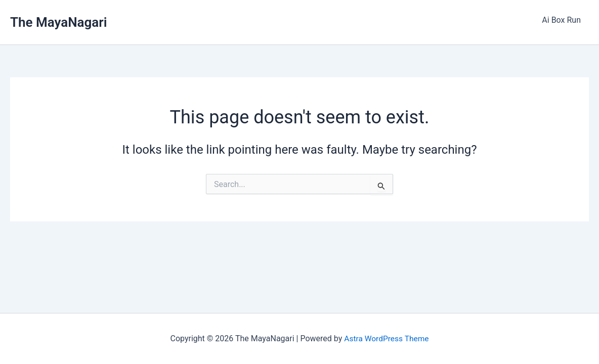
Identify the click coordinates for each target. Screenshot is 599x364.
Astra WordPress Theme (387, 338)
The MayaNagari (58, 22)
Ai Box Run (561, 20)
